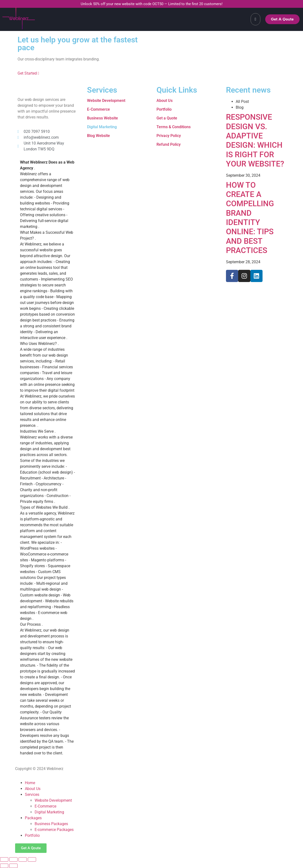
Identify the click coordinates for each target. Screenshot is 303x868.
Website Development (106, 101)
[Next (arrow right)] (13, 866)
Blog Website (98, 136)
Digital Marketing (49, 812)
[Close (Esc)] (32, 859)
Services (32, 795)
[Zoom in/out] (4, 859)
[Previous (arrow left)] (4, 866)
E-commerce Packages (54, 830)
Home (30, 783)
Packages (33, 818)
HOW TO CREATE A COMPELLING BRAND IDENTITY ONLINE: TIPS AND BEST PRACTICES (250, 218)
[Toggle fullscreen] (13, 859)
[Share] (23, 859)
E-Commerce (98, 109)
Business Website (103, 118)
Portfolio (32, 835)
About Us (33, 789)
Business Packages (51, 824)
